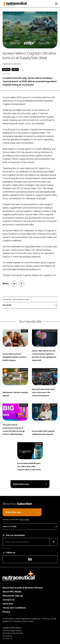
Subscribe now (21, 484)
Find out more (9, 527)
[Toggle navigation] (56, 4)
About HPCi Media (12, 592)
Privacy (6, 612)
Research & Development (49, 331)
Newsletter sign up (13, 596)
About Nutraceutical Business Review (23, 588)
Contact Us (9, 600)
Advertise (8, 604)
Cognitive (15, 69)
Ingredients (6, 69)
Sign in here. (25, 519)
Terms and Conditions (14, 608)
